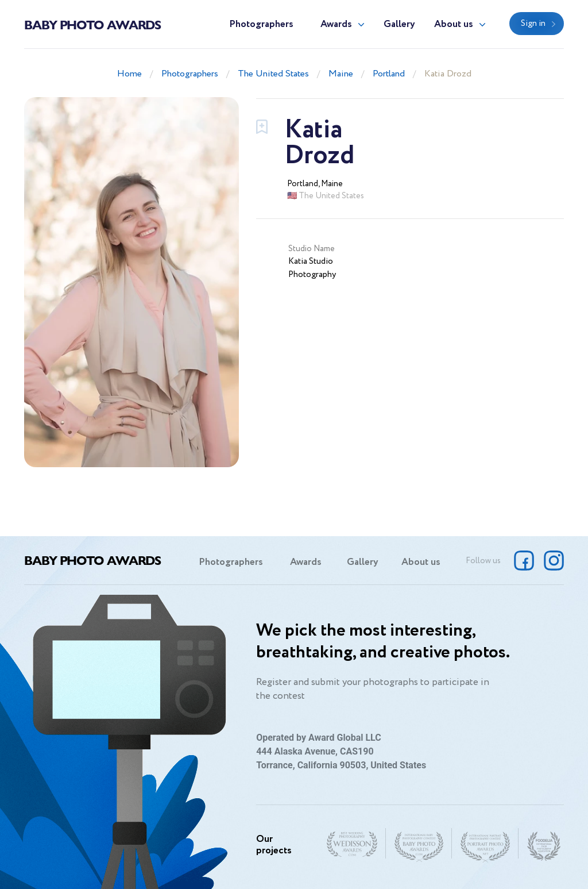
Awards (336, 24)
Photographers (261, 24)
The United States (273, 74)
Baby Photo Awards (92, 24)
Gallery (399, 24)
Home (129, 74)
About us (454, 24)
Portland (389, 74)
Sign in (533, 24)
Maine (341, 74)
